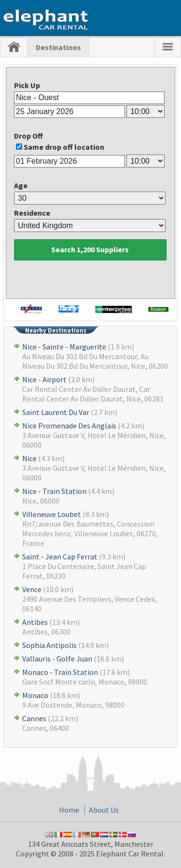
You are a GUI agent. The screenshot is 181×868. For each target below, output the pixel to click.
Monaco (35, 695)
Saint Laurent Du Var (56, 412)
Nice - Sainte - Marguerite (64, 347)
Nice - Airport (44, 379)
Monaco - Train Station (60, 672)
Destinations (58, 47)
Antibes (35, 622)
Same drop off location (64, 147)
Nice (29, 458)
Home (69, 810)
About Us (104, 810)
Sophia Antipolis (49, 645)
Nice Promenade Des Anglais (69, 426)
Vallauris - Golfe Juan (57, 659)
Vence (32, 589)
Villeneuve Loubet (52, 514)
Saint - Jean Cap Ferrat (60, 557)
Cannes (34, 718)
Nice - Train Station (54, 491)
